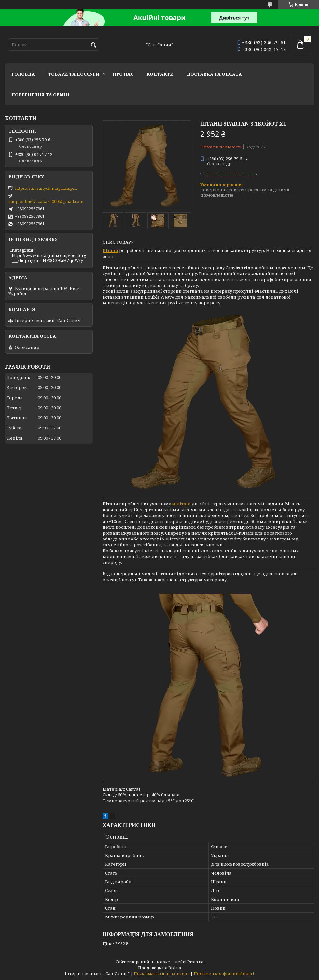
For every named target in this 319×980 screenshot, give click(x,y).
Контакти (160, 74)
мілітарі (181, 504)
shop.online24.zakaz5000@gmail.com (46, 201)
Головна (23, 74)
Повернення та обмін (40, 95)
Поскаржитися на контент (162, 974)
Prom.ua (195, 962)
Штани (110, 250)
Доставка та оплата (214, 74)
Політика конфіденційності (224, 974)
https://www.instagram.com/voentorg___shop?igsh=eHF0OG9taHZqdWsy (49, 258)
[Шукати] (94, 45)
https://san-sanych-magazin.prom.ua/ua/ (48, 188)
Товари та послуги (74, 74)
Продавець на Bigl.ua (159, 968)
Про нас (123, 74)
